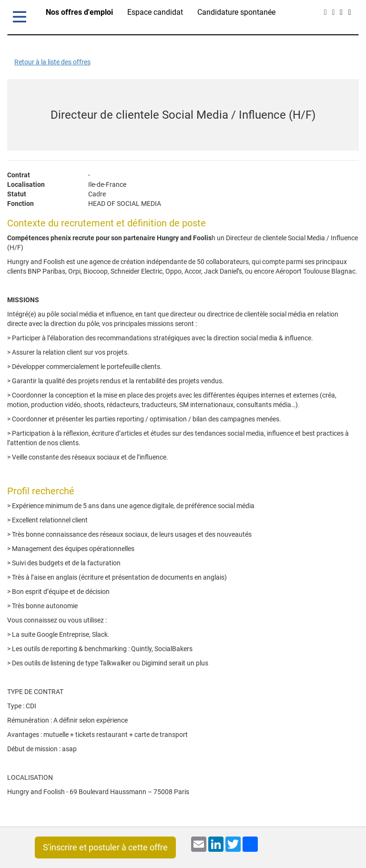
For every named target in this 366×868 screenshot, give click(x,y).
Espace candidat (155, 12)
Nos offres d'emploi (79, 12)
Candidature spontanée (236, 12)
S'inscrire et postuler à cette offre (105, 847)
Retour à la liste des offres (52, 62)
